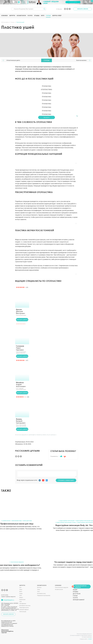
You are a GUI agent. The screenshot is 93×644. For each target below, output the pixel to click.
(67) (27, 360)
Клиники (4, 16)
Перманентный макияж (44, 595)
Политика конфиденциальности (84, 634)
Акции (75, 590)
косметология (6, 521)
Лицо (21, 589)
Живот (21, 598)
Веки (21, 591)
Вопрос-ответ (57, 16)
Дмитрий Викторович (22, 311)
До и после (77, 594)
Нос (20, 587)
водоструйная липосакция (67, 521)
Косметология (59, 589)
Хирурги (12, 16)
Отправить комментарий (66, 480)
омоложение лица (17, 521)
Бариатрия (22, 600)
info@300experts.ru (9, 600)
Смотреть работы (22, 320)
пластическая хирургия (17, 562)
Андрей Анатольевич (22, 384)
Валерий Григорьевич (22, 421)
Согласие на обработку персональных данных (81, 635)
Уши (20, 602)
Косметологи (21, 16)
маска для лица (27, 521)
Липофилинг (23, 604)
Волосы (39, 587)
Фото (43, 16)
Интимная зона (41, 593)
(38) (28, 397)
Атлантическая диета (13, 60)
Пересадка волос (24, 608)
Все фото (47, 117)
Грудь (21, 593)
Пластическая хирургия (62, 587)
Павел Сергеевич (22, 348)
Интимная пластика (25, 606)
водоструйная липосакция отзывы (66, 522)
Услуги (30, 16)
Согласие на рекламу (87, 637)
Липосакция (23, 612)
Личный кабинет (79, 600)
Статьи (48, 16)
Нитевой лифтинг (24, 610)
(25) (27, 287)
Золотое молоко (81, 60)
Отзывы (37, 16)
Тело (21, 595)
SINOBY (90, 639)
